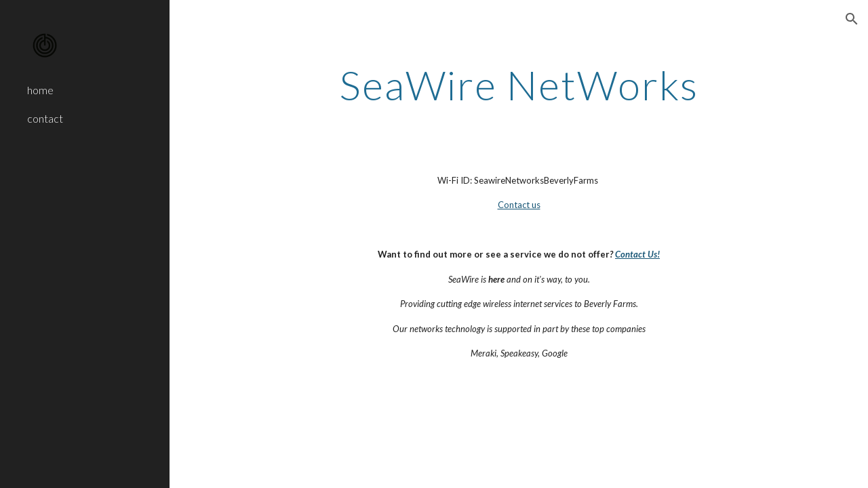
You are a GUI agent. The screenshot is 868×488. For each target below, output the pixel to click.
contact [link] (45, 118)
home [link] (40, 90)
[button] (852, 19)
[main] (518, 85)
